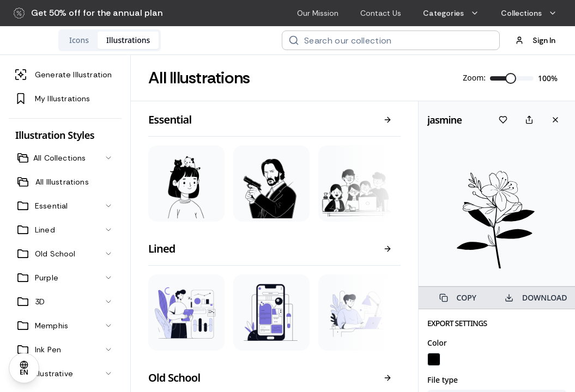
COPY (458, 298)
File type (443, 380)
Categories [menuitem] (451, 13)
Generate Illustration (63, 75)
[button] (88, 13)
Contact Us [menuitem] (381, 13)
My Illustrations (53, 99)
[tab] (150, 40)
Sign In (535, 40)
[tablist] (180, 40)
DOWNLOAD (536, 298)
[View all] (388, 120)
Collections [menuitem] (529, 13)
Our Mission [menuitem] (318, 13)
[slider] (511, 78)
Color (437, 343)
